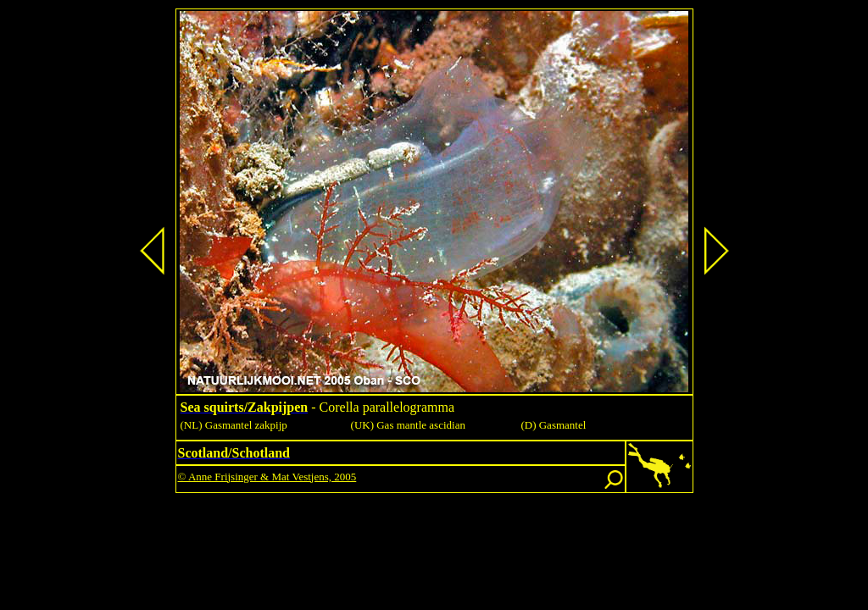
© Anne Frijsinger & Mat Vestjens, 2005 (267, 477)
